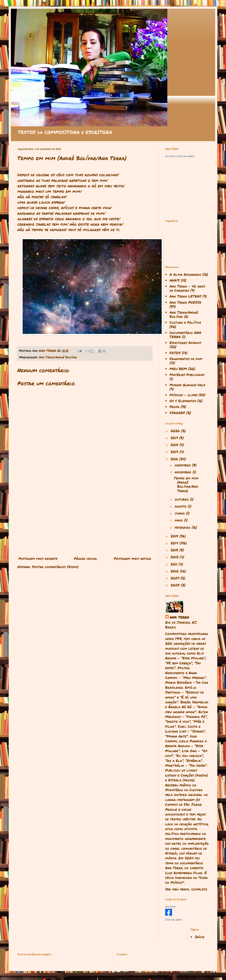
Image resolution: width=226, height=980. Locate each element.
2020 (176, 431)
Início (200, 937)
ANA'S (174, 280)
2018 (175, 445)
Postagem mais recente (38, 558)
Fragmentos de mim (186, 359)
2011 (175, 564)
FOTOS (175, 353)
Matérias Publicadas (187, 375)
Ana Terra (170, 156)
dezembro (183, 465)
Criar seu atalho (186, 156)
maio (179, 520)
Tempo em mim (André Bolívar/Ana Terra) (186, 484)
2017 (175, 452)
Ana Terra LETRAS (185, 296)
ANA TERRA (179, 617)
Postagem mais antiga (132, 558)
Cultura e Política (185, 322)
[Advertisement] (85, 519)
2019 (175, 438)
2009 (176, 578)
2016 (175, 459)
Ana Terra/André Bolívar (58, 357)
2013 (175, 550)
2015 (175, 536)
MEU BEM (178, 369)
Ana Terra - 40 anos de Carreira (187, 288)
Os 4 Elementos (183, 401)
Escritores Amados (185, 343)
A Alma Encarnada (185, 274)
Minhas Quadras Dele (187, 385)
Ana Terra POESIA (185, 302)
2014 (175, 543)
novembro (184, 472)
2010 (175, 571)
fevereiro (183, 527)
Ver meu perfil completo (186, 889)
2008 (176, 585)
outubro (182, 499)
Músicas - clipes (183, 395)
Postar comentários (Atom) (55, 567)
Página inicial (86, 558)
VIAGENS (177, 413)
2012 (175, 557)
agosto (181, 506)
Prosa (174, 407)
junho (180, 513)
